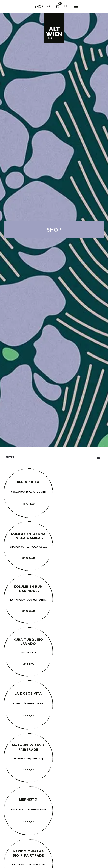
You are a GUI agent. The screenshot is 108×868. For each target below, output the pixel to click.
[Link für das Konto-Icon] (49, 6)
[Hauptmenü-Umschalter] (76, 6)
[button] (39, 6)
